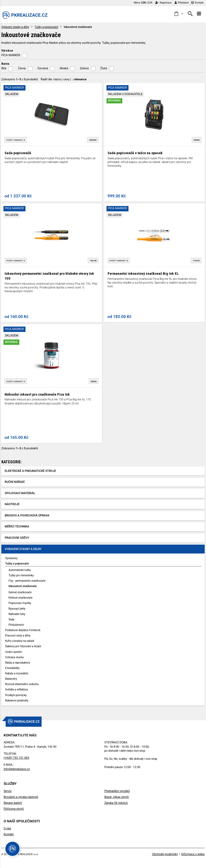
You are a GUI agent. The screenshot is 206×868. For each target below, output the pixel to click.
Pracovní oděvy (17, 538)
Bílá (4, 68)
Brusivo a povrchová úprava (27, 516)
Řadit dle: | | (64, 79)
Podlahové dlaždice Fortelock (23, 630)
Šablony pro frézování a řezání (23, 646)
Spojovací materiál (20, 493)
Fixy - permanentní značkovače (27, 581)
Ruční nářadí (15, 482)
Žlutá (104, 68)
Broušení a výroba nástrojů (21, 797)
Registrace (163, 3)
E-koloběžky (12, 668)
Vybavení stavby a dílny (15, 27)
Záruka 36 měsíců (116, 803)
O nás (7, 828)
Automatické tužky (20, 570)
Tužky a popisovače (46, 27)
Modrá (64, 68)
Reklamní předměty (17, 701)
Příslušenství (16, 625)
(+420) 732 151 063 (16, 758)
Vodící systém (14, 652)
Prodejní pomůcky (16, 695)
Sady (12, 619)
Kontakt (197, 3)
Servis (8, 791)
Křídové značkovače (21, 598)
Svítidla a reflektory (16, 690)
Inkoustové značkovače (23, 586)
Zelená (84, 68)
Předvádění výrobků (117, 791)
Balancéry (11, 679)
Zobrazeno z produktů (20, 79)
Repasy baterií (13, 803)
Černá (22, 68)
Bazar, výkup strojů (116, 797)
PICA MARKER (11, 55)
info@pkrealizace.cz (17, 769)
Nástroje (12, 504)
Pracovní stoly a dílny (18, 636)
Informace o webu (193, 854)
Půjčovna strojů (14, 809)
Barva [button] (5, 64)
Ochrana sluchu (14, 657)
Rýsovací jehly (17, 609)
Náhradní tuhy (17, 614)
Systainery (11, 558)
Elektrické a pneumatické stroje (30, 471)
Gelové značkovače (20, 592)
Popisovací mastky (20, 603)
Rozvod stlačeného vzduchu (22, 684)
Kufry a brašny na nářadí (20, 641)
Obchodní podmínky (165, 854)
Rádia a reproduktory (18, 663)
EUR (150, 3)
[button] (179, 14)
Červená (43, 68)
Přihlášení (182, 3)
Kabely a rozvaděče (17, 673)
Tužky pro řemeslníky (21, 575)
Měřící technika (17, 527)
